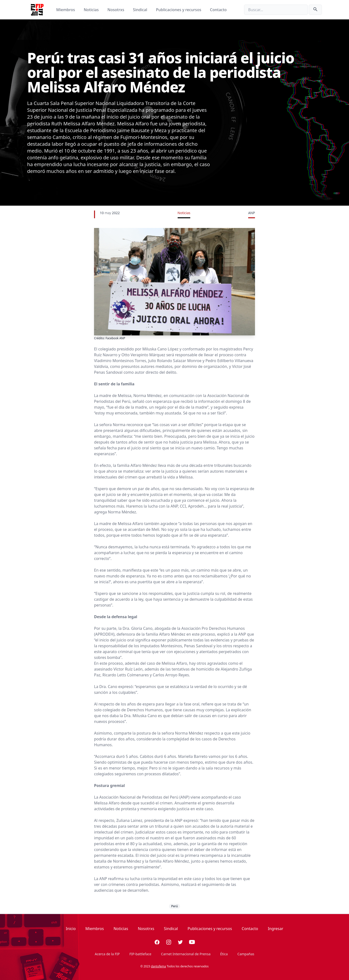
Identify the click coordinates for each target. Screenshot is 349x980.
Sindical (141, 10)
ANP (252, 213)
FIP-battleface (140, 954)
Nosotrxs (116, 10)
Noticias (92, 10)
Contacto (218, 10)
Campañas (246, 954)
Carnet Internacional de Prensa (186, 954)
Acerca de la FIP (107, 954)
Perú (175, 906)
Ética (224, 954)
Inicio (71, 929)
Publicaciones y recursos (179, 10)
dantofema (159, 966)
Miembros (66, 10)
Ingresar (276, 929)
